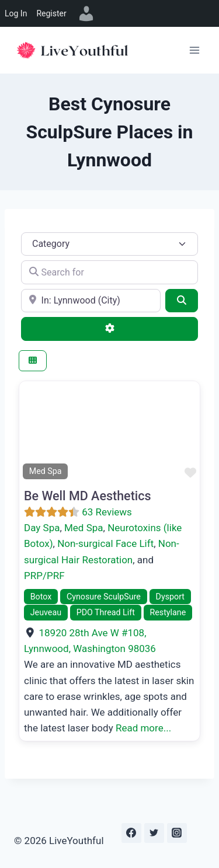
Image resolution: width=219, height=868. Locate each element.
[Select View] (33, 361)
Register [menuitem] (51, 13)
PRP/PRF (44, 576)
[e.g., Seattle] (91, 301)
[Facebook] (131, 833)
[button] (33, 432)
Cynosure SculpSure (104, 597)
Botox (41, 597)
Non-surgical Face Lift (105, 543)
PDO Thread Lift (106, 612)
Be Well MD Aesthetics (88, 496)
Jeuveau (46, 612)
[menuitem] (86, 13)
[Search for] (109, 272)
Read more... (143, 728)
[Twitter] (154, 833)
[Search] (182, 301)
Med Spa (84, 528)
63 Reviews (107, 512)
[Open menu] (194, 50)
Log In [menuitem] (16, 13)
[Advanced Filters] (109, 329)
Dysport (170, 597)
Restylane (168, 612)
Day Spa (42, 528)
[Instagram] (177, 833)
